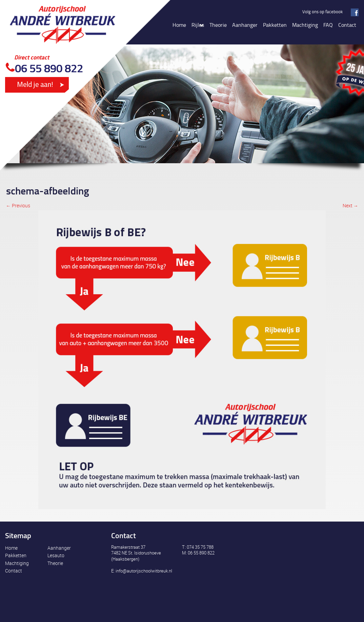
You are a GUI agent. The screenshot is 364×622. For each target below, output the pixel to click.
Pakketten (16, 555)
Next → (350, 205)
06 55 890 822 (49, 68)
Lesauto (56, 555)
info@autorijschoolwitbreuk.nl (144, 571)
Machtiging (17, 563)
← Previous (18, 205)
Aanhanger (59, 548)
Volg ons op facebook (322, 12)
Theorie (55, 563)
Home (11, 548)
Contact (14, 571)
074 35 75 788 (200, 547)
